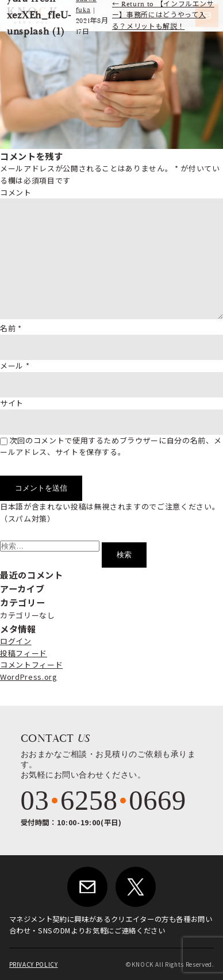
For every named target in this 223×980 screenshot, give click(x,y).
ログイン (16, 641)
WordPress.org (28, 677)
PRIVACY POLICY (34, 964)
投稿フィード (24, 653)
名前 (11, 328)
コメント (16, 192)
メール (15, 365)
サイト (12, 403)
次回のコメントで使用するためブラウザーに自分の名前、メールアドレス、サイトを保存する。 (111, 446)
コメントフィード (31, 665)
